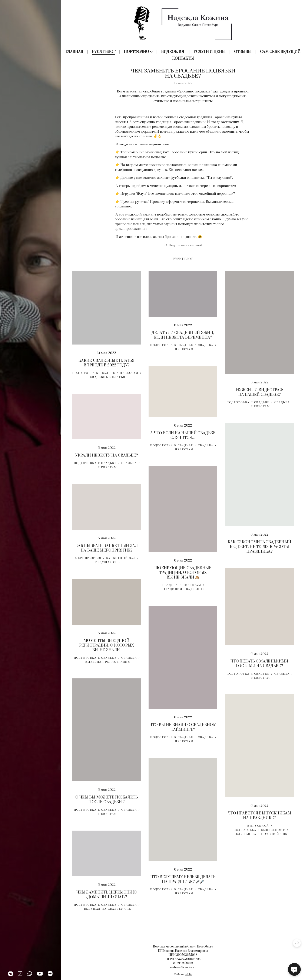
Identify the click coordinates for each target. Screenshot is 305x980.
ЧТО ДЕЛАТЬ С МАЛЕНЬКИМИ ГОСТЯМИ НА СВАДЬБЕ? (259, 667)
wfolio (188, 974)
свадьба (206, 348)
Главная (74, 52)
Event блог (104, 52)
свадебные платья (108, 380)
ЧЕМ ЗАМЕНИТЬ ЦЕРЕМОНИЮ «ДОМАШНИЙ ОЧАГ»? (107, 898)
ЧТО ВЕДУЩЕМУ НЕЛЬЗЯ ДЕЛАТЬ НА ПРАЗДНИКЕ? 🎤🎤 (183, 882)
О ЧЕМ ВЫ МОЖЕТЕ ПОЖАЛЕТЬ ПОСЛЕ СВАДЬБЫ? (107, 803)
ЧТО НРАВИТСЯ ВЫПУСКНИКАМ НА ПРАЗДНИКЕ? (259, 818)
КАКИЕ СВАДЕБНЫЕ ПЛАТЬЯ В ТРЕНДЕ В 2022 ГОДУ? (107, 366)
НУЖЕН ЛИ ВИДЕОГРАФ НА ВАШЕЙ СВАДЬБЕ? (259, 395)
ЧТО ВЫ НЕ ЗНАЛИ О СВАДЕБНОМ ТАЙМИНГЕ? (183, 730)
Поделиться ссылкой (185, 248)
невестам (184, 352)
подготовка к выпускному (260, 833)
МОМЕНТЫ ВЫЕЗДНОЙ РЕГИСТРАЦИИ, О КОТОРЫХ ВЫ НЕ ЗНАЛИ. (107, 648)
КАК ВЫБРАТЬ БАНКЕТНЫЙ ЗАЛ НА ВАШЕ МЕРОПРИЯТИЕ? (107, 551)
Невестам (129, 376)
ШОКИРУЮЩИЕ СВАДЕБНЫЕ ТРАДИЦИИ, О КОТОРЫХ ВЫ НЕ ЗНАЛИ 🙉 (183, 576)
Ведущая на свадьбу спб (108, 912)
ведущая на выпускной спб (261, 837)
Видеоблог (173, 52)
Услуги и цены (210, 52)
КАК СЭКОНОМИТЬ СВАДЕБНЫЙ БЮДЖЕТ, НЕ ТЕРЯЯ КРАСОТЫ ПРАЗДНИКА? (260, 549)
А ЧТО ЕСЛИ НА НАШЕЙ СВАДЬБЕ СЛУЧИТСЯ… (183, 438)
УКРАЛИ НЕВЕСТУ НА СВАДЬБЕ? (106, 458)
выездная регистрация (108, 665)
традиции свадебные (184, 592)
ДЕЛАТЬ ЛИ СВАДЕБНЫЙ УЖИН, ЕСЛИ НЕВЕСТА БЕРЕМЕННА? (183, 338)
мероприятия (88, 561)
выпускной (258, 829)
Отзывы (243, 52)
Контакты (183, 59)
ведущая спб (108, 565)
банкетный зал (121, 561)
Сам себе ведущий (280, 52)
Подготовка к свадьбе (94, 376)
